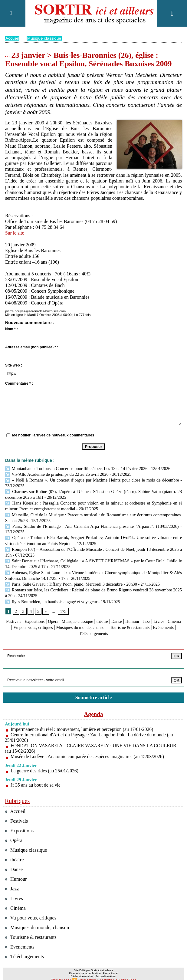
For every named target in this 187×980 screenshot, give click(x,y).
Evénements (87, 627)
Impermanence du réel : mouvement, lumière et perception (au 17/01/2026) (84, 722)
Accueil (12, 38)
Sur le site (15, 233)
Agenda (93, 707)
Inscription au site (112, 973)
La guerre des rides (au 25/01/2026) (45, 764)
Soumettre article (93, 691)
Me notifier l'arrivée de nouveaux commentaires (53, 435)
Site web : (14, 365)
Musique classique (45, 38)
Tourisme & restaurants (32, 930)
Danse (136, 615)
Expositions (44, 615)
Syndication (87, 973)
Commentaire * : (19, 383)
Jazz (169, 615)
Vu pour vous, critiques (67, 621)
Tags (131, 973)
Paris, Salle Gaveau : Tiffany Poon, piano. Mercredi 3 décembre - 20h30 (70, 579)
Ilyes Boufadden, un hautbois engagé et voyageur (50, 595)
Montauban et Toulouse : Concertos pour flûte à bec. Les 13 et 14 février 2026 (75, 468)
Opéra (65, 615)
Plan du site (61, 973)
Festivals (20, 615)
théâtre (120, 615)
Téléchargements (119, 627)
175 (63, 605)
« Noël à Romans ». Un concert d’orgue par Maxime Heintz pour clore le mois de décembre (92, 479)
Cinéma (34, 621)
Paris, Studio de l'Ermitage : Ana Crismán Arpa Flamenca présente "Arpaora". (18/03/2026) (92, 523)
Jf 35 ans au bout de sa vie (36, 778)
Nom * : (11, 329)
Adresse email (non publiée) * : (32, 347)
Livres (16, 621)
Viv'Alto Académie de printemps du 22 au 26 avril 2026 (56, 474)
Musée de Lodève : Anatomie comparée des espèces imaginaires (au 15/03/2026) (89, 750)
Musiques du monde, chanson (122, 621)
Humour (153, 615)
